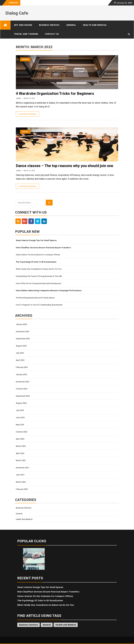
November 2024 (22, 382)
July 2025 (20, 353)
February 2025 (22, 367)
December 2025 (22, 332)
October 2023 (22, 432)
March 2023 (21, 446)
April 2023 (20, 439)
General (71, 25)
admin (19, 98)
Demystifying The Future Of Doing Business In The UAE (39, 276)
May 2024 (20, 425)
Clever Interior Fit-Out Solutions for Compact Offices (38, 255)
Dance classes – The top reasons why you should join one (65, 166)
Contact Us (52, 34)
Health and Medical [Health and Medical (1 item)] (66, 625)
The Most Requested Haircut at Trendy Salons (35, 298)
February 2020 (22, 489)
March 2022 (21, 460)
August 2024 (21, 403)
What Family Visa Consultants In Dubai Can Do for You (39, 269)
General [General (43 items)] (47, 625)
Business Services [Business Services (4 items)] (29, 625)
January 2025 (21, 374)
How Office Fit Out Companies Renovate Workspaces (38, 283)
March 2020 (21, 482)
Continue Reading (27, 114)
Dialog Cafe (17, 13)
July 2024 (20, 410)
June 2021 (20, 475)
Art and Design (23, 25)
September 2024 (23, 396)
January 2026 (21, 324)
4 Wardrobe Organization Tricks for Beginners (55, 93)
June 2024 (20, 418)
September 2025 (23, 339)
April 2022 (20, 453)
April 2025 (20, 360)
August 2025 (21, 346)
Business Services (49, 25)
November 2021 (22, 468)
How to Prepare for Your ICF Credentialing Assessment (39, 305)
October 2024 (22, 389)
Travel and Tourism (26, 34)
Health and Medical (95, 25)
